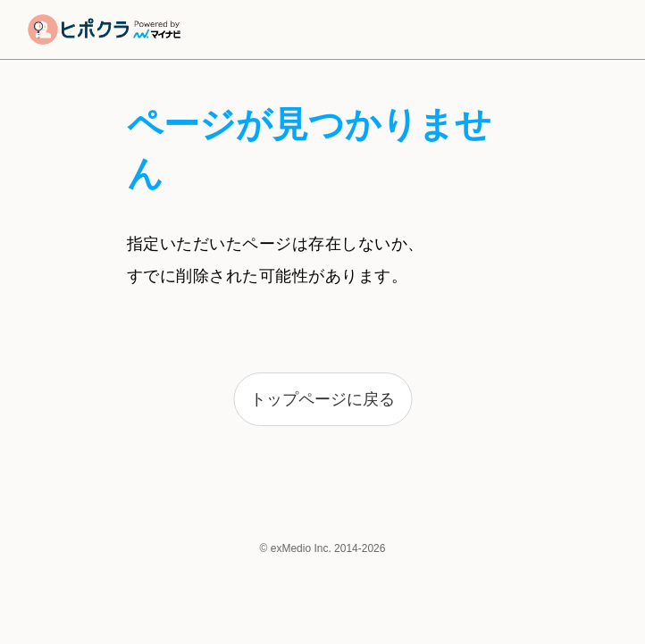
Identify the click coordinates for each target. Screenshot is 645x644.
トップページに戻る (322, 399)
